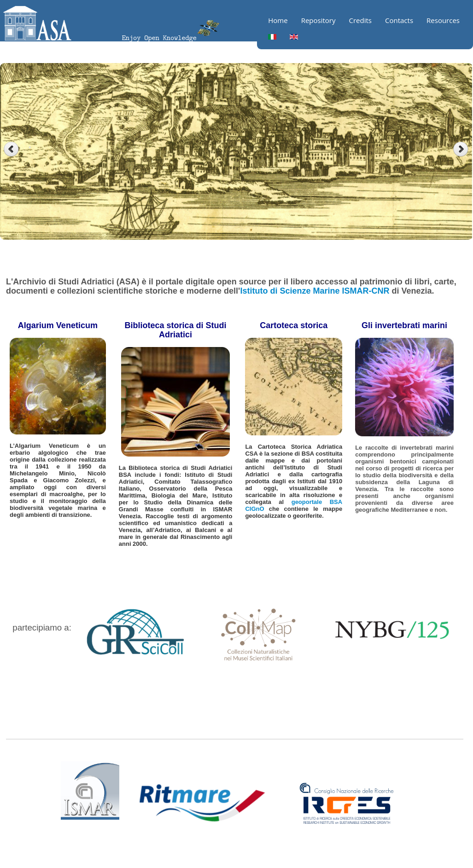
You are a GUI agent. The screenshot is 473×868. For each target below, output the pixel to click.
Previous (11, 149)
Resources (443, 20)
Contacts (399, 20)
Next (462, 149)
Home (278, 20)
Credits (360, 20)
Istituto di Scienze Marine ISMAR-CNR (315, 291)
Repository (318, 20)
